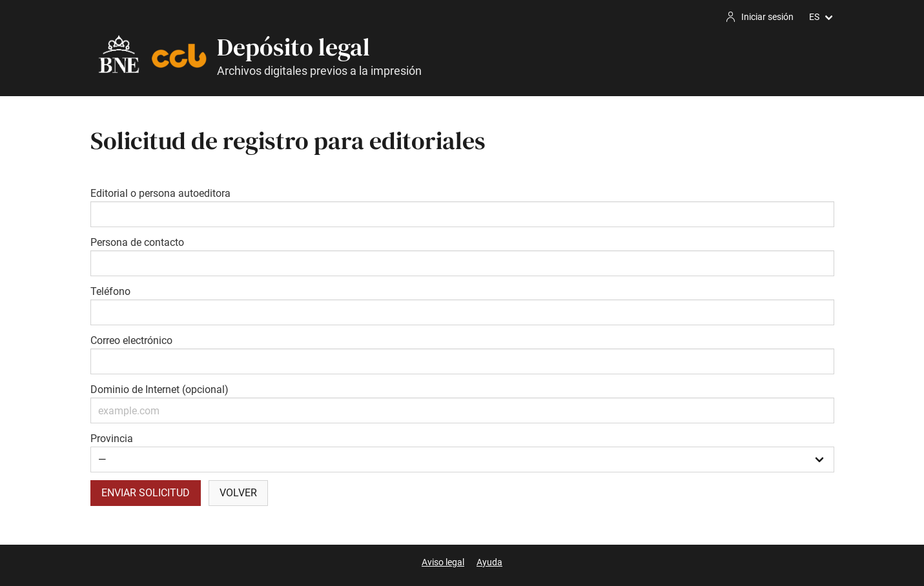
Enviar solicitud (146, 493)
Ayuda (489, 562)
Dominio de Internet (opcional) (159, 389)
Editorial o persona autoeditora (160, 193)
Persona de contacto (137, 242)
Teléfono (110, 291)
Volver (238, 493)
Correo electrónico (131, 340)
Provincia (112, 439)
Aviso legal (443, 562)
